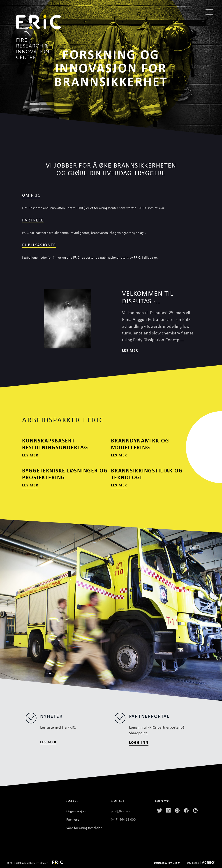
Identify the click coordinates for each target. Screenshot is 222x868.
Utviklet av (193, 863)
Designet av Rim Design (167, 863)
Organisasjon (76, 811)
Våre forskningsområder (84, 828)
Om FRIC (31, 195)
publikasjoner (39, 245)
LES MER (48, 742)
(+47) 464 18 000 (124, 819)
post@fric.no (120, 811)
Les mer (130, 350)
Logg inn (139, 742)
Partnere (33, 220)
